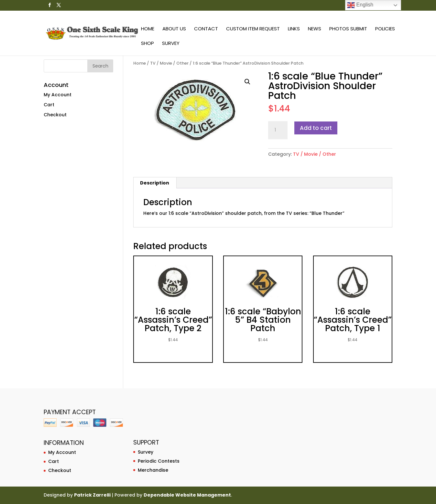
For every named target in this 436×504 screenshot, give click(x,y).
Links (294, 29)
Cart (49, 105)
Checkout (55, 115)
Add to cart (316, 128)
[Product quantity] (278, 130)
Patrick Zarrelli (92, 495)
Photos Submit (348, 29)
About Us (174, 29)
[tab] (155, 183)
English (360, 5)
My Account (58, 95)
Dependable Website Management (187, 495)
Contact (206, 29)
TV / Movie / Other (169, 63)
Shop (147, 44)
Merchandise (153, 470)
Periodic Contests (159, 461)
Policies (385, 29)
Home (148, 29)
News (315, 29)
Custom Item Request (253, 29)
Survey (171, 44)
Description (155, 183)
